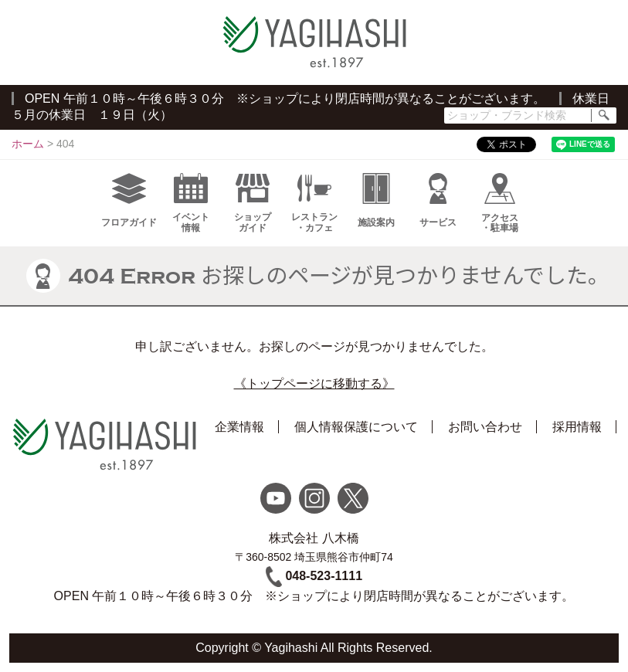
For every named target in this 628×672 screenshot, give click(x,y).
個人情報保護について (356, 427)
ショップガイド (253, 203)
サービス (438, 200)
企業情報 (239, 427)
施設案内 (376, 200)
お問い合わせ (485, 427)
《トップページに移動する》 (314, 384)
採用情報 (577, 427)
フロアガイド (129, 200)
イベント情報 (191, 203)
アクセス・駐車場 (500, 203)
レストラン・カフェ (314, 203)
